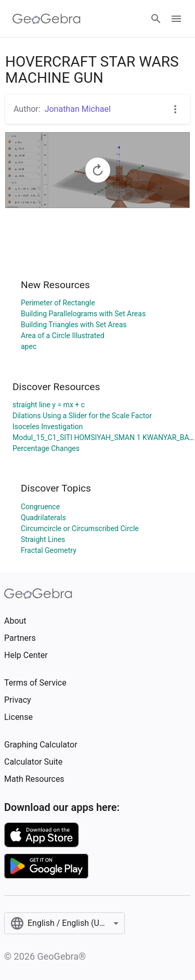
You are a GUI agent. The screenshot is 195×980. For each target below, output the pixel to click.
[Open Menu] (176, 19)
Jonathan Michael (78, 109)
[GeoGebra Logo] (47, 19)
